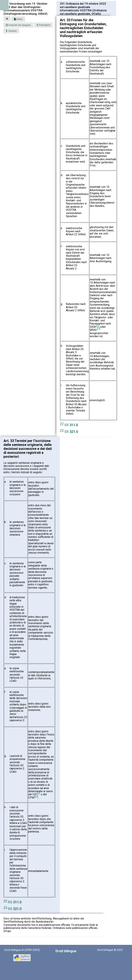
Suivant (11, 31)
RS (15, 902)
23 (98, 329)
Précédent (43, 25)
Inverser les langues (18, 25)
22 (98, 326)
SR (71, 425)
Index (18, 19)
